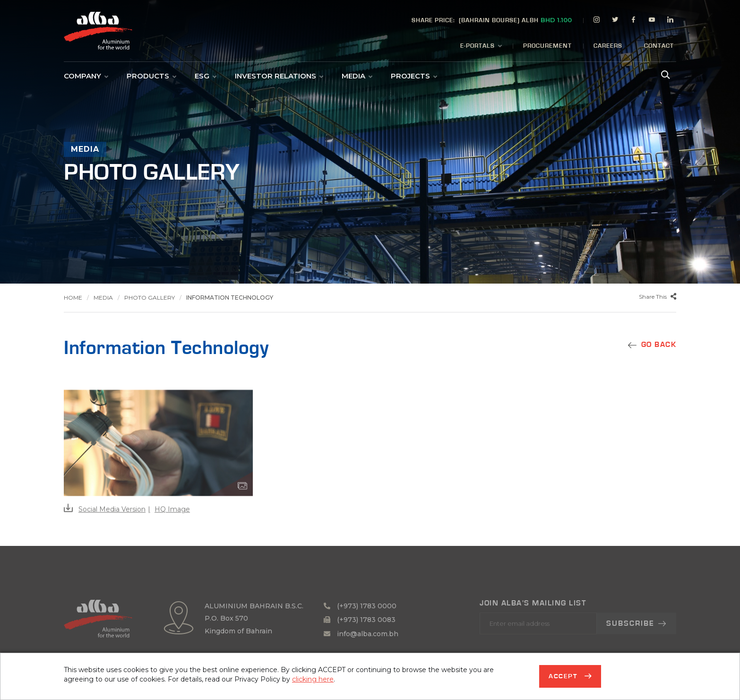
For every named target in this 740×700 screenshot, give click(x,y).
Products (151, 76)
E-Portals (481, 47)
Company (86, 76)
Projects (414, 76)
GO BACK (659, 345)
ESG (205, 76)
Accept (564, 676)
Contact (659, 46)
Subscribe (637, 641)
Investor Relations (279, 76)
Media (357, 76)
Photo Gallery (150, 298)
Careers (608, 46)
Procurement (547, 46)
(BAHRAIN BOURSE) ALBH (492, 20)
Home (73, 298)
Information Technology (230, 298)
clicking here (313, 679)
